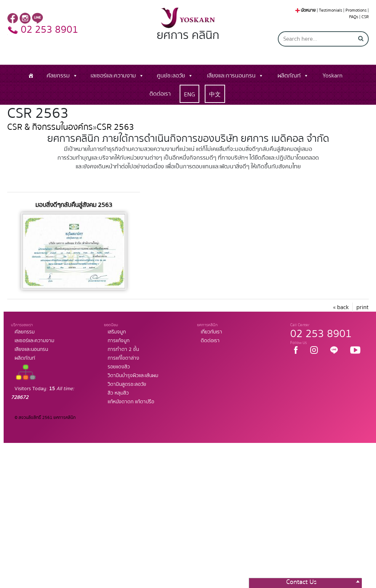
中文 (215, 95)
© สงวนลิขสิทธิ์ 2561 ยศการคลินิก (45, 418)
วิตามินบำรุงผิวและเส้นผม (133, 376)
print (363, 307)
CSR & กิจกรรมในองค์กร (50, 127)
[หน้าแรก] (31, 76)
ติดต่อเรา (160, 94)
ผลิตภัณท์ (289, 76)
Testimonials (331, 10)
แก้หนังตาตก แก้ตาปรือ (131, 402)
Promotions (356, 10)
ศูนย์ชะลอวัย (171, 76)
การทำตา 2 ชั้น (123, 349)
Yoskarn (333, 76)
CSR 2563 (115, 127)
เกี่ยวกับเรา (211, 332)
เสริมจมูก (117, 332)
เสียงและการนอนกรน (231, 76)
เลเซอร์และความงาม (113, 76)
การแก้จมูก (119, 341)
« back (341, 307)
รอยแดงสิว (119, 367)
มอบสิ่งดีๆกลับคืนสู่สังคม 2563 (74, 205)
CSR (365, 17)
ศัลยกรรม (58, 76)
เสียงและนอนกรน (31, 349)
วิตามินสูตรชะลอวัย (127, 384)
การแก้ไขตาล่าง (123, 358)
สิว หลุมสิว (118, 393)
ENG (189, 95)
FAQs (354, 17)
